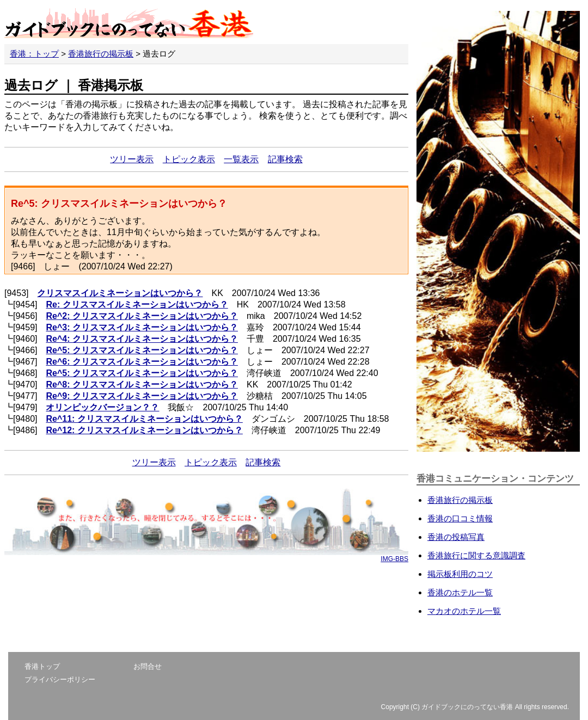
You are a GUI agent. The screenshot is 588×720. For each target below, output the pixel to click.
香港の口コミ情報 (460, 518)
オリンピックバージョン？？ (102, 407)
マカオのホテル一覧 (464, 611)
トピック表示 (189, 159)
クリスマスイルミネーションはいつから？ (120, 293)
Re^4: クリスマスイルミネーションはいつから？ (142, 339)
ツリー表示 (132, 159)
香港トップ (42, 666)
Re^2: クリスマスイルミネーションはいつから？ (142, 316)
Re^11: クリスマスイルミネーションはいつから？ (144, 419)
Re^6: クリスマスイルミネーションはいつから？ (142, 362)
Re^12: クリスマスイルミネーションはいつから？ (144, 430)
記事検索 (285, 159)
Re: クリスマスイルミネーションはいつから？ (137, 304)
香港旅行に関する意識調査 (476, 555)
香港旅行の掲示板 (101, 54)
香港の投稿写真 (456, 537)
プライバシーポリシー (60, 679)
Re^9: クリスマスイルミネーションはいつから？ (142, 396)
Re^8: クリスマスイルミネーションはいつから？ (142, 384)
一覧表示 (241, 159)
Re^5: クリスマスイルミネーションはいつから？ (142, 350)
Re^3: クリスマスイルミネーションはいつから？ (142, 327)
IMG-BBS (394, 559)
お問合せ (148, 666)
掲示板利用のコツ (460, 574)
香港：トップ (34, 54)
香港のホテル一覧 (460, 592)
